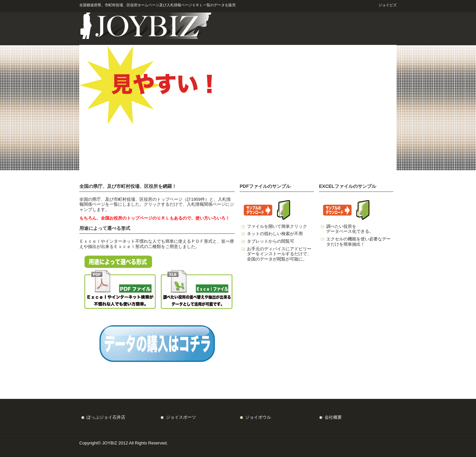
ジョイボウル (258, 417)
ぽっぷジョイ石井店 (106, 417)
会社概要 (333, 417)
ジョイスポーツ (181, 417)
